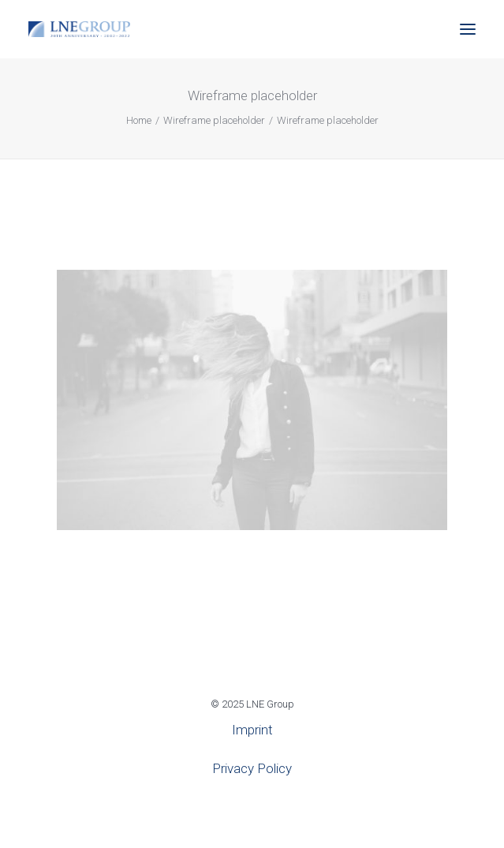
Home (139, 120)
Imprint (252, 730)
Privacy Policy (252, 768)
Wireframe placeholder (214, 120)
